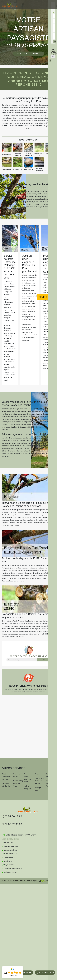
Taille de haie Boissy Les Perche (39, 781)
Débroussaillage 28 (11, 854)
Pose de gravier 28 (11, 850)
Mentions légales (32, 881)
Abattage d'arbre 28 (11, 846)
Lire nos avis (12, 976)
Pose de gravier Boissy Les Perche (27, 778)
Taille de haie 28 (10, 857)
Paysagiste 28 (9, 865)
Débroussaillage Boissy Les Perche (17, 783)
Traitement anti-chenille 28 (13, 869)
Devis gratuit (47, 297)
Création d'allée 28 (11, 872)
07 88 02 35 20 (45, 973)
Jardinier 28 (8, 861)
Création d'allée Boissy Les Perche (6, 777)
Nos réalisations (28, 54)
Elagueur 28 (8, 843)
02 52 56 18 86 (12, 816)
